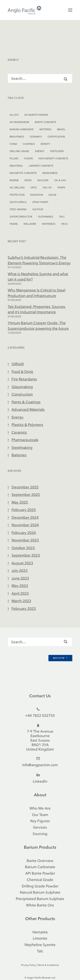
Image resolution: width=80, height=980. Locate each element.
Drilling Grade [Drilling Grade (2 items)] (19, 151)
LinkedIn (40, 781)
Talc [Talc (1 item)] (62, 217)
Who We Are (40, 808)
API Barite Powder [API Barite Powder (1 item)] (36, 115)
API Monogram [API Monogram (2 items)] (19, 122)
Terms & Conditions (48, 965)
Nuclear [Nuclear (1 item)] (43, 180)
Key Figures (40, 821)
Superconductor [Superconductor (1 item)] (21, 217)
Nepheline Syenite (40, 945)
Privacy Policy (28, 965)
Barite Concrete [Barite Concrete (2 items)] (46, 122)
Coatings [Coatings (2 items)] (29, 144)
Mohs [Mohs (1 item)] (28, 180)
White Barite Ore (40, 905)
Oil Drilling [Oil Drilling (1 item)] (17, 188)
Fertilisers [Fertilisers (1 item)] (57, 151)
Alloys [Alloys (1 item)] (14, 115)
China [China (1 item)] (13, 144)
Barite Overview (40, 861)
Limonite (40, 938)
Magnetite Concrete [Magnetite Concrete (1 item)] (23, 173)
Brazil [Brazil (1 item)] (61, 129)
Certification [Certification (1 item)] (56, 137)
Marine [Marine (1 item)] (14, 180)
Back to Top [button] (60, 658)
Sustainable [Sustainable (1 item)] (46, 217)
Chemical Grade (40, 880)
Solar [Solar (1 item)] (52, 195)
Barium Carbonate (40, 867)
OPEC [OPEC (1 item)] (34, 188)
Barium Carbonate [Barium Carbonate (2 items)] (22, 129)
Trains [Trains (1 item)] (14, 224)
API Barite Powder (40, 873)
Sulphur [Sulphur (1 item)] (38, 209)
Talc (40, 951)
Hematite (40, 932)
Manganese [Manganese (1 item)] (50, 173)
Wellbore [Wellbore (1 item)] (30, 224)
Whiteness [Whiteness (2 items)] (49, 224)
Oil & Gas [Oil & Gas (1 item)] (60, 180)
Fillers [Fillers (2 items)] (14, 158)
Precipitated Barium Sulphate (40, 899)
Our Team (40, 815)
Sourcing (40, 834)
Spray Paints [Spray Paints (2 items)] (40, 202)
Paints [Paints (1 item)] (61, 188)
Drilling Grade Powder (40, 886)
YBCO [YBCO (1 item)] (64, 224)
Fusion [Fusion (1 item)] (28, 158)
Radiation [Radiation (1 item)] (37, 195)
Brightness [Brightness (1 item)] (17, 137)
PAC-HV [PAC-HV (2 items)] (47, 188)
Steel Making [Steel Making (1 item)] (18, 209)
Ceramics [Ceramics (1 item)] (36, 137)
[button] (70, 10)
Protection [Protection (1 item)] (17, 195)
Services (40, 827)
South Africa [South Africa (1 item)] (18, 202)
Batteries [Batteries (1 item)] (45, 129)
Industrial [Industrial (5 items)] (16, 166)
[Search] (40, 78)
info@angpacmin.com (40, 765)
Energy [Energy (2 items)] (40, 151)
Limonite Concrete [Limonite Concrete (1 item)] (41, 166)
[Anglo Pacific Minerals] (24, 10)
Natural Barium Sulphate (40, 892)
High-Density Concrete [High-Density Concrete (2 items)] (53, 158)
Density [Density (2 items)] (45, 144)
